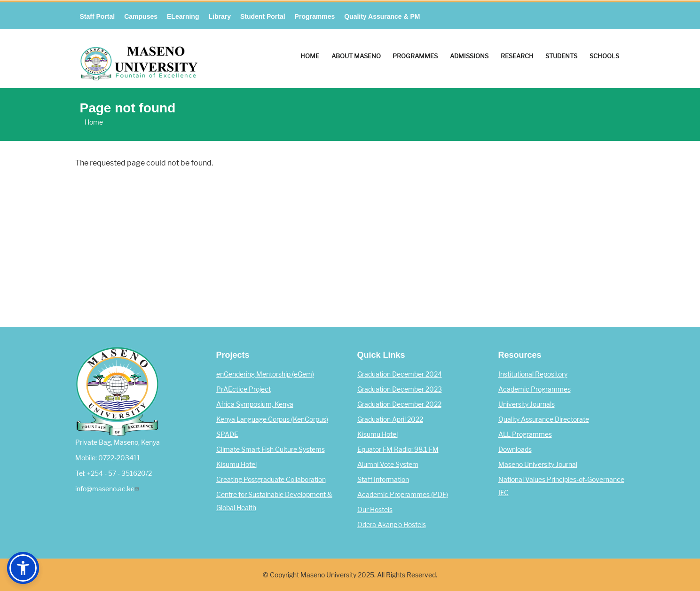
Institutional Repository (533, 374)
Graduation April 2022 (390, 419)
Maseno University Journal (538, 465)
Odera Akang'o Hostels (392, 525)
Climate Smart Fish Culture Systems (271, 449)
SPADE (227, 434)
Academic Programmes (535, 389)
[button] (23, 568)
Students (561, 56)
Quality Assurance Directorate (544, 419)
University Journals (527, 404)
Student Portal (263, 16)
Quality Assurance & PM (382, 16)
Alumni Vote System (388, 465)
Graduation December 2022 (399, 404)
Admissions (469, 56)
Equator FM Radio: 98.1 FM (398, 449)
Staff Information (383, 480)
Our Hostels (375, 510)
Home (310, 56)
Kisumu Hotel (236, 465)
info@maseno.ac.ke (108, 489)
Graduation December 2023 (400, 389)
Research (517, 56)
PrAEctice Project (244, 389)
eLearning (183, 16)
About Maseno (356, 56)
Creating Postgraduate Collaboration (271, 480)
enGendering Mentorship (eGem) (265, 374)
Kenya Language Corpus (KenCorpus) (272, 419)
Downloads (515, 449)
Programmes (315, 16)
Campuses (141, 16)
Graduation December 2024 (400, 374)
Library (219, 16)
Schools (604, 56)
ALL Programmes (525, 434)
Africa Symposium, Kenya (255, 404)
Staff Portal (98, 16)
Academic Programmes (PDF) (403, 495)
